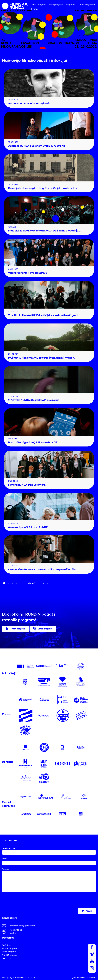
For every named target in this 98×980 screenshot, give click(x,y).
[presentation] (21, 899)
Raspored (70, 5)
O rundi (34, 9)
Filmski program (38, 5)
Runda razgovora (86, 5)
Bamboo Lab (90, 977)
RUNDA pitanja (9, 955)
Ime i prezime (9, 848)
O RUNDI (6, 958)
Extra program (56, 5)
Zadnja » (44, 583)
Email (5, 859)
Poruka (6, 869)
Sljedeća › (32, 583)
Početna (6, 945)
